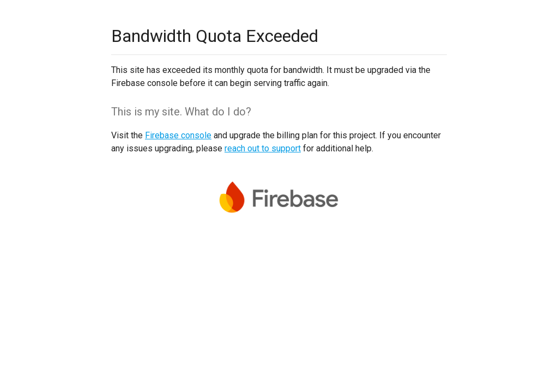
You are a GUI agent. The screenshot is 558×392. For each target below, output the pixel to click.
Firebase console (178, 135)
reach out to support (263, 148)
